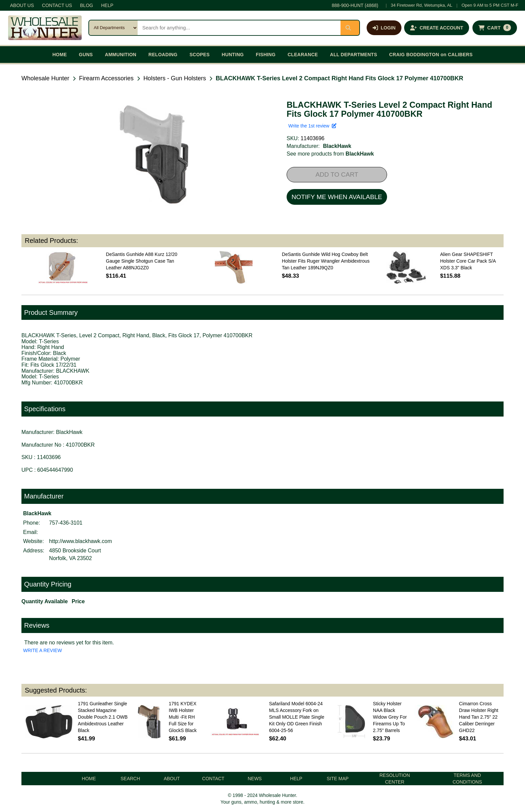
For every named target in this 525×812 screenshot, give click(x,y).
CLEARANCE (303, 55)
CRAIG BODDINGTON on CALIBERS (431, 55)
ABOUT (172, 779)
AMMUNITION (121, 55)
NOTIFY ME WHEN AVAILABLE (337, 197)
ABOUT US (22, 5)
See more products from (330, 154)
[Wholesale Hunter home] (45, 28)
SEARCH (130, 779)
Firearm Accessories (106, 78)
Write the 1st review (312, 126)
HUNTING (233, 55)
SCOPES (200, 55)
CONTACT (213, 779)
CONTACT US (57, 5)
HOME (59, 55)
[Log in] (384, 28)
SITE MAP (338, 779)
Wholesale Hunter (45, 78)
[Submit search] (350, 28)
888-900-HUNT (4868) (355, 5)
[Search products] (239, 28)
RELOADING (163, 55)
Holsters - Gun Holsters (175, 78)
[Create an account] (437, 28)
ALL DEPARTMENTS (353, 55)
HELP (107, 5)
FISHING (266, 55)
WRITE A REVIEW (43, 650)
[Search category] (113, 28)
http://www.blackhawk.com (81, 541)
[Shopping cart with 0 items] (495, 28)
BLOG (87, 5)
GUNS (86, 55)
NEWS (255, 779)
